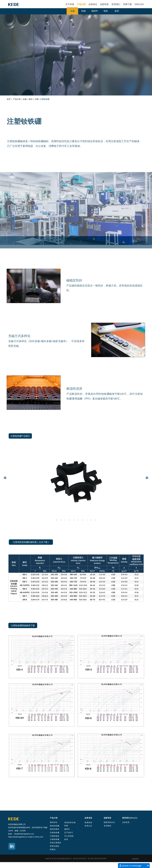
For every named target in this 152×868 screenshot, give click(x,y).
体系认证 (88, 826)
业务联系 (126, 822)
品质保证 (93, 4)
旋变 (117, 11)
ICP (75, 859)
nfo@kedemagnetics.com (24, 834)
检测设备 (88, 822)
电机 (106, 11)
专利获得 (107, 826)
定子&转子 (69, 833)
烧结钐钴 (54, 822)
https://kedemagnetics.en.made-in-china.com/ (26, 837)
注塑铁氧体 (55, 836)
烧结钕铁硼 (55, 826)
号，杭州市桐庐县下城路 (38, 827)
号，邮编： (16, 831)
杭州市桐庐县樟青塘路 (17, 827)
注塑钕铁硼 (55, 839)
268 (10, 831)
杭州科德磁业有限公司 (17, 824)
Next (147, 478)
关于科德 (70, 4)
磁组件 (95, 11)
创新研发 (104, 4)
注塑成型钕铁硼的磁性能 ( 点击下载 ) (31, 542)
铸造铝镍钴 (55, 846)
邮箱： (11, 834)
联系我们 (116, 4)
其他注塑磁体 (56, 843)
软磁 (83, 11)
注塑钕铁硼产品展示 (20, 436)
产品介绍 (81, 4)
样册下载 (127, 4)
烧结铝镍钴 (55, 829)
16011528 (82, 859)
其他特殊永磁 (70, 822)
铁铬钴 (53, 849)
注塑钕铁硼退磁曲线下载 (23, 625)
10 (95, 520)
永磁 (72, 11)
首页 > (9, 99)
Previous (5, 478)
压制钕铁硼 (55, 833)
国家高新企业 (109, 822)
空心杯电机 (69, 836)
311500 (23, 831)
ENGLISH (139, 4)
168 (27, 828)
